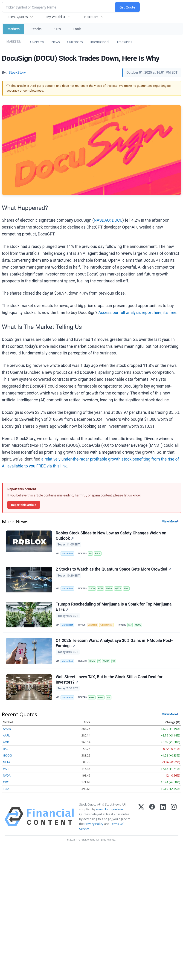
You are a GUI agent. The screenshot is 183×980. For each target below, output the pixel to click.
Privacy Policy (94, 824)
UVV (127, 589)
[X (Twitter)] (141, 817)
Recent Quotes (17, 17)
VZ (114, 662)
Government (107, 625)
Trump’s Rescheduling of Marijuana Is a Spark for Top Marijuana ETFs (114, 607)
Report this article (24, 505)
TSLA (6, 789)
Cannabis (93, 625)
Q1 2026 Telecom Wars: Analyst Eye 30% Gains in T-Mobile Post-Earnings (114, 644)
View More (169, 521)
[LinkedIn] (163, 817)
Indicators (91, 17)
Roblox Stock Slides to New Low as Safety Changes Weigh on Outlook (111, 536)
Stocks (36, 29)
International (100, 42)
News (56, 42)
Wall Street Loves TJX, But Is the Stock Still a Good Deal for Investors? (109, 680)
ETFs (57, 29)
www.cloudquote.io (110, 810)
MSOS (138, 625)
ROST (101, 698)
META (7, 763)
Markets (13, 29)
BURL (92, 698)
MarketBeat (67, 554)
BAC (6, 749)
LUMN (92, 662)
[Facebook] (152, 817)
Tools (77, 29)
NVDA (109, 589)
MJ (130, 625)
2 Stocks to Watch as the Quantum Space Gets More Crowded (113, 569)
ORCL (7, 783)
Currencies (75, 42)
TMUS (106, 662)
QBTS (118, 589)
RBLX (98, 554)
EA (90, 554)
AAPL (6, 736)
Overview (37, 42)
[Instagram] (174, 817)
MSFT (6, 769)
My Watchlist (56, 17)
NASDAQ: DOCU (108, 220)
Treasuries (124, 42)
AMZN (7, 729)
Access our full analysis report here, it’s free (137, 313)
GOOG (7, 756)
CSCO (92, 589)
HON (101, 589)
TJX (109, 698)
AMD (6, 743)
